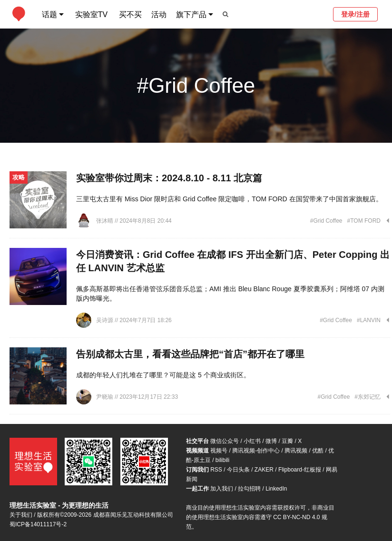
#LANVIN (369, 320)
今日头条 (238, 470)
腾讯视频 (296, 451)
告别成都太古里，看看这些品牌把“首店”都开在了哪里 (190, 354)
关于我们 (21, 515)
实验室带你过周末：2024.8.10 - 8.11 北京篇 (169, 178)
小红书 (252, 441)
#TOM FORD (364, 221)
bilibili (222, 460)
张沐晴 (105, 221)
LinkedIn (276, 489)
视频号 (219, 451)
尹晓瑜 (105, 397)
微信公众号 (225, 441)
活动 (159, 15)
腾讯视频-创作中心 (256, 451)
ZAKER (264, 470)
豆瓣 (287, 441)
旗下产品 (191, 15)
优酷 (318, 451)
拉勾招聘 (249, 489)
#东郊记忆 (367, 397)
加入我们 (222, 489)
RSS (216, 470)
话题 (49, 15)
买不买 (130, 15)
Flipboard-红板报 (300, 470)
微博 (271, 441)
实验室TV (91, 15)
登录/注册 (355, 14)
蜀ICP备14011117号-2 (38, 524)
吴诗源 (105, 320)
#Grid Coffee (326, 221)
